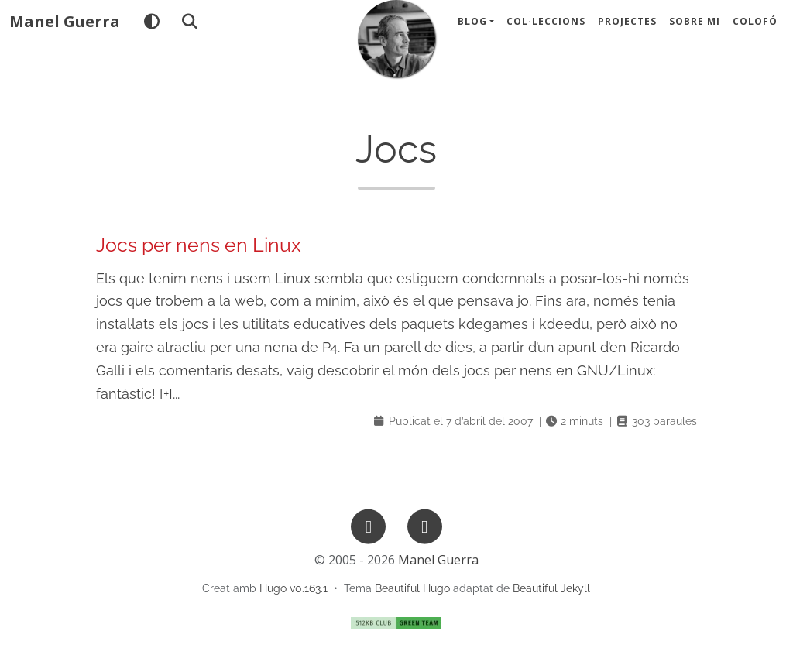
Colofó (755, 31)
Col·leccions (546, 31)
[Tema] (151, 31)
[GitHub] (369, 525)
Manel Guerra (65, 31)
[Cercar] (189, 31)
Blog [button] (472, 31)
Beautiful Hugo (412, 588)
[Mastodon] (424, 525)
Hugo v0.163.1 (294, 588)
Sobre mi (695, 31)
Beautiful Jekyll (551, 588)
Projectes (627, 31)
